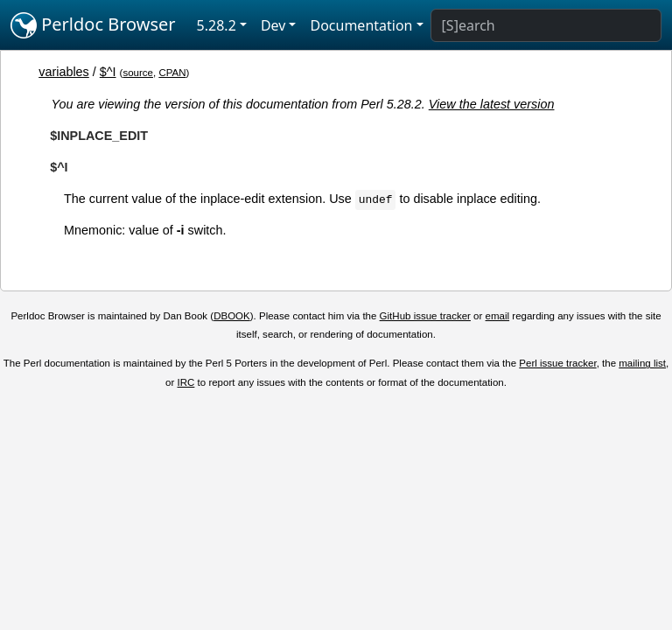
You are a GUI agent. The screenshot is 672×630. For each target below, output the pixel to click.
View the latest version (492, 104)
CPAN (172, 73)
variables (64, 72)
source (138, 73)
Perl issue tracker (557, 363)
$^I (108, 72)
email (498, 316)
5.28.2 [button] (217, 25)
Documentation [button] (361, 25)
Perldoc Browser (93, 25)
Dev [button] (273, 25)
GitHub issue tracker (425, 316)
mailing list (642, 363)
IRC (186, 382)
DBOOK (232, 316)
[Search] (546, 25)
